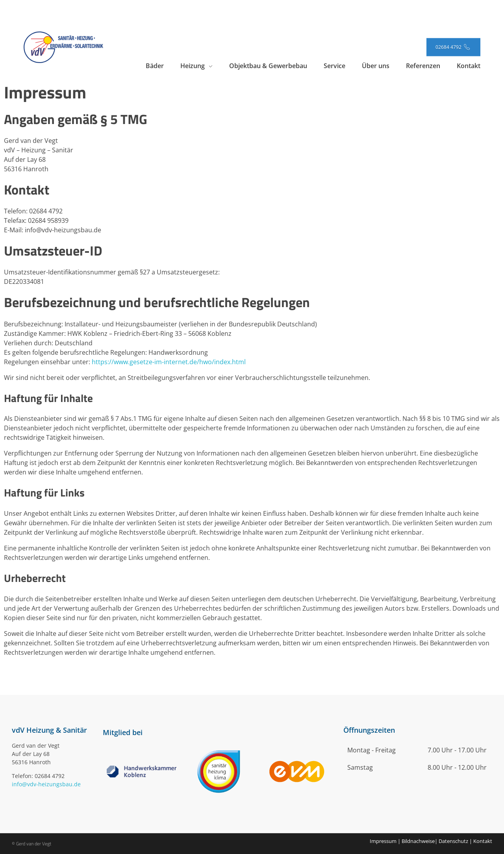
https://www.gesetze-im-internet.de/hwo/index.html (169, 362)
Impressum (383, 841)
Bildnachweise (418, 841)
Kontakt (483, 841)
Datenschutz (453, 841)
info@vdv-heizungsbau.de (46, 784)
